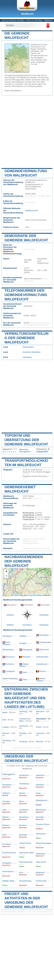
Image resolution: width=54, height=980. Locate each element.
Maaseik (26, 657)
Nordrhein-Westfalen (32, 352)
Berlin (5, 712)
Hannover (40, 733)
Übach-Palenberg (10, 679)
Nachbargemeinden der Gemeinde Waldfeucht (24, 561)
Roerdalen (44, 635)
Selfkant (10, 615)
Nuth (25, 672)
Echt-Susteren (6, 643)
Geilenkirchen (42, 657)
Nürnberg (7, 740)
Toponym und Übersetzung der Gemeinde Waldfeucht (26, 440)
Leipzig (6, 727)
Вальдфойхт (25, 452)
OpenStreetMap (35, 595)
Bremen (6, 733)
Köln (4, 720)
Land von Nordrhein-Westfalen (13, 20)
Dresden (23, 733)
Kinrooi (43, 671)
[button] (6, 572)
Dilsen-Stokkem (41, 680)
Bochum (40, 741)
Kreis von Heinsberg (34, 20)
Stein (25, 680)
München (40, 711)
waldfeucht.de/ (31, 211)
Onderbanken (46, 642)
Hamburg (23, 711)
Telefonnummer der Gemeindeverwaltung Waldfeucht (26, 295)
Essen (39, 727)
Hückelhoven (42, 664)
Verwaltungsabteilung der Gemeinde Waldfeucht (26, 338)
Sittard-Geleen (24, 665)
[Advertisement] (27, 131)
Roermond (44, 650)
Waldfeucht (27, 14)
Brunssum (10, 657)
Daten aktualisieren (13, 91)
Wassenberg (8, 650)
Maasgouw (28, 650)
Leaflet (15, 595)
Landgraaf (10, 671)
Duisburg (23, 741)
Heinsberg (27, 357)
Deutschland (28, 347)
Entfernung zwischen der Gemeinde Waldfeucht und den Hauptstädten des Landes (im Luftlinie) (26, 698)
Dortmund (24, 726)
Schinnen (10, 664)
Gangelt (23, 643)
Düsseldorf (41, 719)
